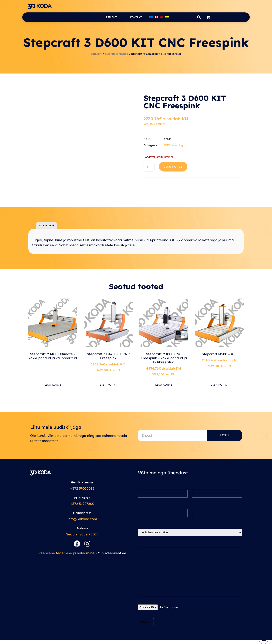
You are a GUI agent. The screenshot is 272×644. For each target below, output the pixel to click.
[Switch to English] (156, 17)
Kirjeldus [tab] (47, 225)
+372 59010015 (82, 488)
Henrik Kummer (82, 482)
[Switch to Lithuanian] (167, 17)
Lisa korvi (173, 167)
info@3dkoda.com (82, 519)
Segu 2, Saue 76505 (82, 534)
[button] (199, 17)
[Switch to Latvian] (162, 17)
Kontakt (136, 17)
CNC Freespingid (116, 54)
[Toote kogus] (149, 167)
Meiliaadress (82, 513)
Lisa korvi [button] (53, 385)
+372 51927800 (82, 504)
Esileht (111, 17)
